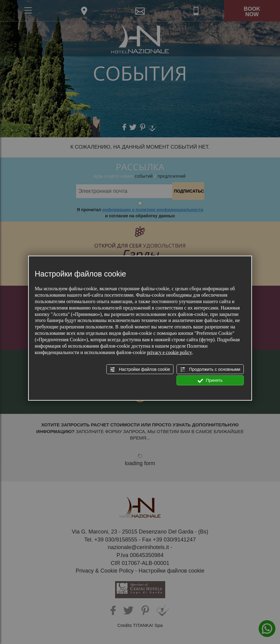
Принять (210, 381)
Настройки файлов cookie (140, 370)
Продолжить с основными (210, 370)
